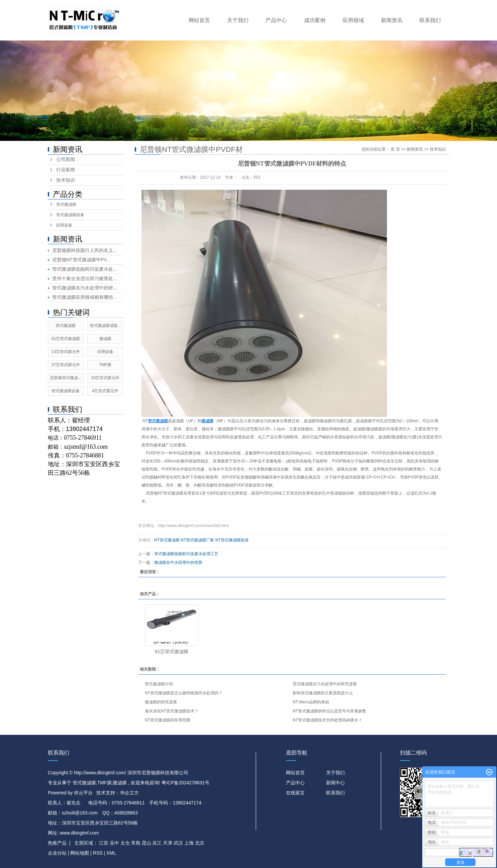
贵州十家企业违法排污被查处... (85, 278)
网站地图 (80, 853)
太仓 (125, 843)
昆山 (146, 843)
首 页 (395, 149)
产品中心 (276, 20)
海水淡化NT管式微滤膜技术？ (172, 711)
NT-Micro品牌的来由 (311, 702)
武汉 (178, 843)
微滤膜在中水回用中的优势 (178, 562)
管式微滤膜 (66, 204)
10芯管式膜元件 (105, 378)
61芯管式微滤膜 (66, 339)
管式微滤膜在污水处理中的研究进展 (325, 684)
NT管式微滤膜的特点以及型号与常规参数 (329, 711)
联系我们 (430, 20)
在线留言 (295, 793)
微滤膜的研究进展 (161, 702)
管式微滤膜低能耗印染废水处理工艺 (186, 554)
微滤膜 (105, 339)
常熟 (136, 843)
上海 (189, 843)
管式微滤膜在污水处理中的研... (85, 288)
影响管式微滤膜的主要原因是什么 (323, 693)
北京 (200, 843)
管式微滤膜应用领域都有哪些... (85, 297)
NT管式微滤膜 (167, 540)
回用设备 (64, 225)
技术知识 (66, 180)
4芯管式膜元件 (105, 391)
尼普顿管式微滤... (66, 378)
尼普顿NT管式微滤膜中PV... (81, 260)
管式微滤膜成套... (105, 326)
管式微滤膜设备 (70, 215)
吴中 (114, 843)
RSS (98, 853)
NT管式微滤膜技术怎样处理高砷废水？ (327, 720)
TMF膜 (105, 365)
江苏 (104, 843)
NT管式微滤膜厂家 (197, 540)
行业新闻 (66, 170)
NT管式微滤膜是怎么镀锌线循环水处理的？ (184, 693)
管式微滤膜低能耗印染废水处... (85, 269)
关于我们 (238, 20)
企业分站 (57, 853)
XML (111, 853)
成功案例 (315, 20)
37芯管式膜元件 (66, 365)
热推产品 (57, 843)
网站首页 (199, 20)
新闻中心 (335, 783)
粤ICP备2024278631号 (185, 783)
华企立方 (129, 793)
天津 (168, 843)
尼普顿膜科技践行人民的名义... (85, 250)
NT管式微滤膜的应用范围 (168, 720)
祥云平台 (83, 793)
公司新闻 (66, 159)
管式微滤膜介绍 (159, 684)
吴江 (157, 843)
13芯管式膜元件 (66, 352)
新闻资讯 (392, 20)
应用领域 (353, 20)
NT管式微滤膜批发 (232, 540)
